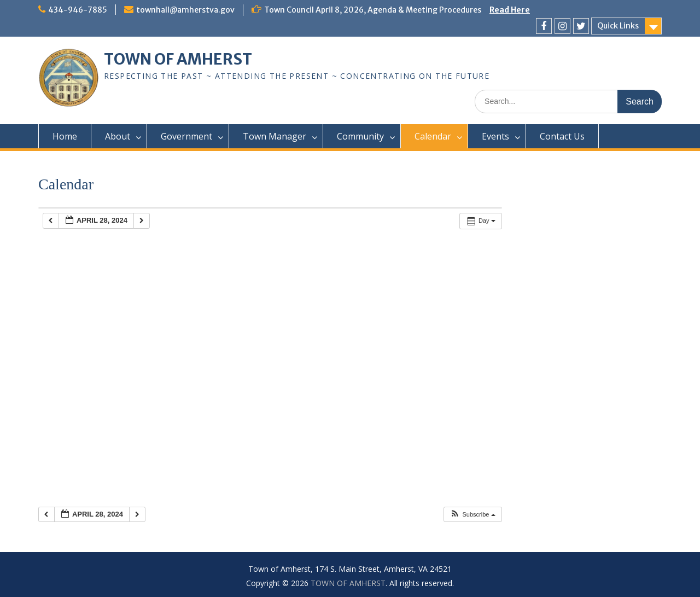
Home (65, 136)
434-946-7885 (78, 10)
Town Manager (275, 136)
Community (360, 136)
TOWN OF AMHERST (178, 59)
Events (495, 136)
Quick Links (618, 26)
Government (186, 136)
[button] (472, 515)
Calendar (433, 136)
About (118, 136)
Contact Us (562, 136)
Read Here (510, 10)
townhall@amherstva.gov (185, 10)
